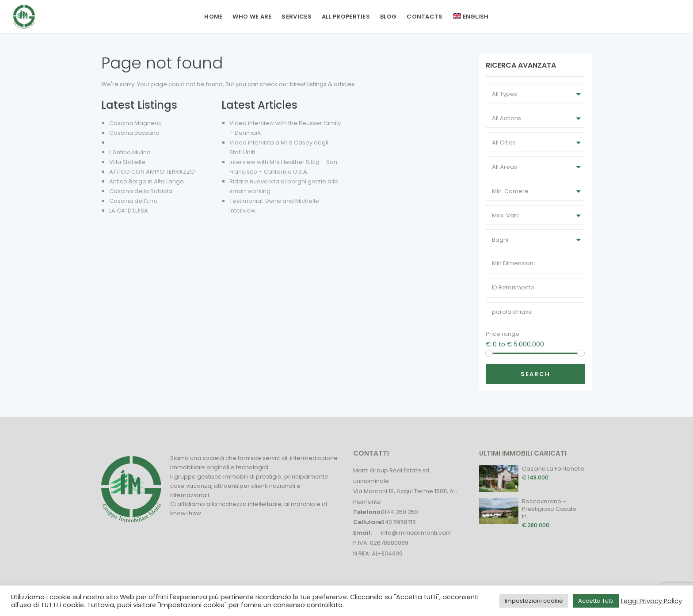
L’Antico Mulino (130, 152)
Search (535, 374)
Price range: (503, 334)
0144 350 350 (400, 512)
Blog (388, 17)
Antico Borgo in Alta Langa (147, 181)
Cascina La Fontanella (553, 469)
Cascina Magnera (135, 123)
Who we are (252, 17)
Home (213, 17)
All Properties (346, 17)
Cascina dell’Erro (133, 201)
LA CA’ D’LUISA (129, 211)
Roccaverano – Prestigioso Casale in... (549, 509)
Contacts (425, 17)
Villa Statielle (127, 162)
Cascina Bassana (134, 133)
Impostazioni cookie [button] (534, 601)
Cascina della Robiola (141, 191)
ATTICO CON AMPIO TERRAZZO (152, 172)
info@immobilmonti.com (416, 533)
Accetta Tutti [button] (596, 601)
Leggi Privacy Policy (651, 601)
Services (296, 17)
